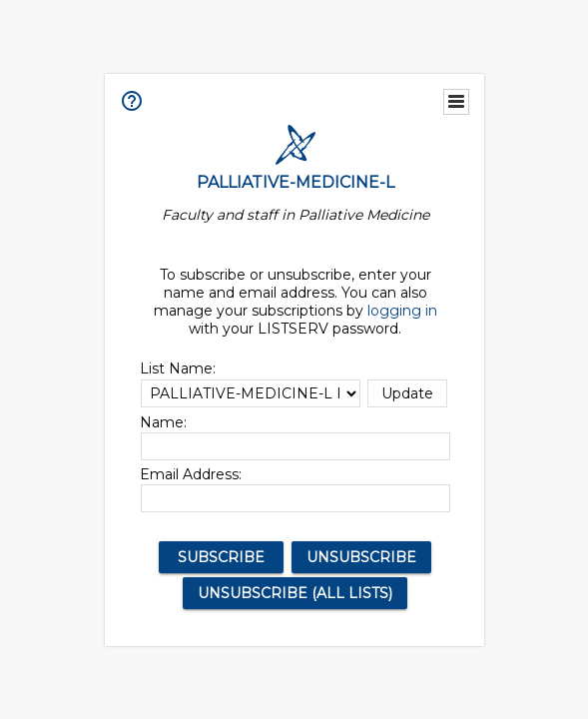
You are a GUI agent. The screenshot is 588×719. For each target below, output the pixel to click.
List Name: (178, 368)
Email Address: (191, 474)
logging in (402, 311)
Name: (163, 422)
